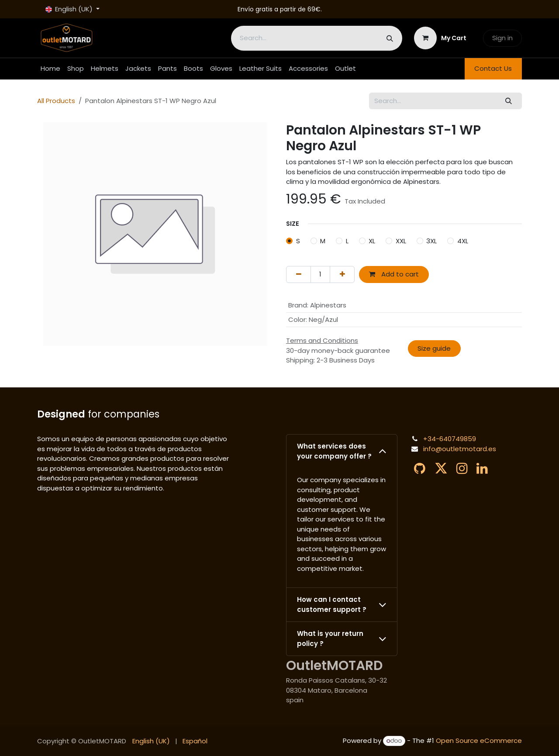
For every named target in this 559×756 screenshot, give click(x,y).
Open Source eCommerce (479, 740)
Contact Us (493, 68)
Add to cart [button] (394, 274)
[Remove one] (298, 274)
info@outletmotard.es (460, 449)
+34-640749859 (450, 439)
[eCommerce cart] (440, 38)
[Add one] (342, 274)
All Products (56, 101)
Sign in (502, 38)
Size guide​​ (434, 348)
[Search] (390, 38)
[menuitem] (50, 69)
